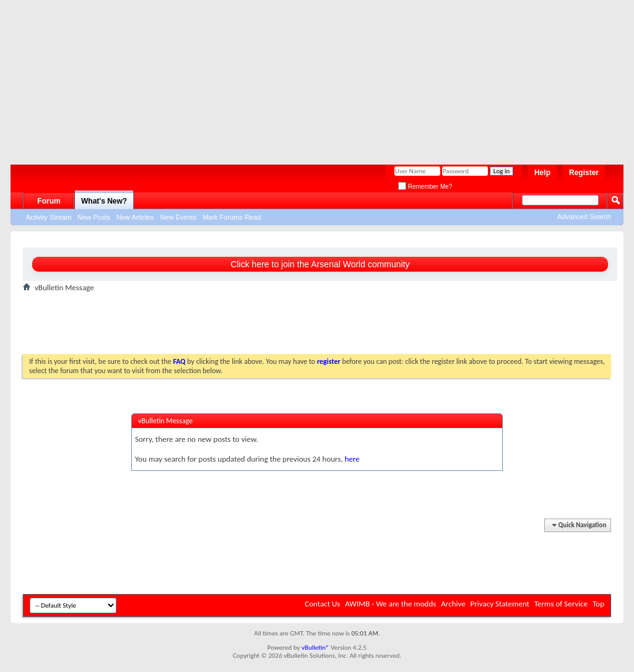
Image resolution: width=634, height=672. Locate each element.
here (352, 459)
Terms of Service (561, 604)
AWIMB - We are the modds (390, 604)
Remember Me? (425, 187)
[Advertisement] (311, 77)
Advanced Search (584, 217)
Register (584, 173)
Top (598, 604)
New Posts (94, 217)
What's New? (104, 201)
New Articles (135, 217)
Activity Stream (49, 217)
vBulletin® (315, 648)
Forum (49, 201)
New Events (178, 217)
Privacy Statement (500, 604)
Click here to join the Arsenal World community (320, 264)
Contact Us (322, 604)
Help (542, 173)
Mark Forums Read (232, 217)
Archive (453, 604)
